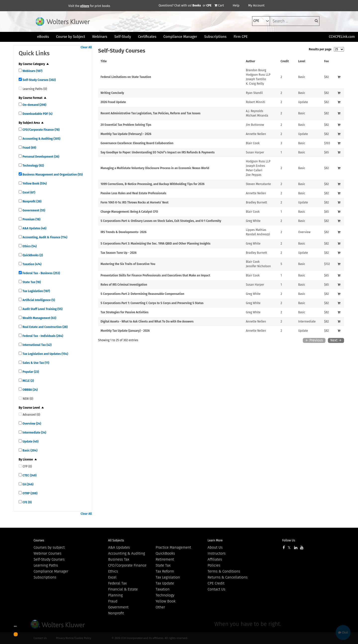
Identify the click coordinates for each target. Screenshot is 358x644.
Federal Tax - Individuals (43, 336)
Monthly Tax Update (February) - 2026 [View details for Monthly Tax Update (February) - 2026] (126, 134)
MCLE (28, 381)
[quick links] (20, 70)
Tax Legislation (36, 291)
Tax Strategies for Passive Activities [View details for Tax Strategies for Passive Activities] (125, 312)
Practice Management (173, 547)
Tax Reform (165, 571)
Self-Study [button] (123, 37)
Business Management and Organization (52, 175)
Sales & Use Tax (36, 363)
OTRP (30, 493)
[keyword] (295, 21)
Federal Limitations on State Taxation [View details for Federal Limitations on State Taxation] (126, 77)
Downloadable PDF (37, 114)
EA (28, 484)
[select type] (261, 21)
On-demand (34, 105)
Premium (31, 219)
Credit (285, 61)
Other (160, 607)
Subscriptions (45, 577)
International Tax (37, 345)
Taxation (32, 264)
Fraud (29, 148)
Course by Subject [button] (71, 37)
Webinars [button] (100, 37)
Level (302, 61)
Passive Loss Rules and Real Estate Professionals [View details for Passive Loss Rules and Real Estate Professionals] (134, 193)
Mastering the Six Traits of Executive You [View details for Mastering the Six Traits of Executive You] (128, 264)
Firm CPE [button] (241, 37)
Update (30, 442)
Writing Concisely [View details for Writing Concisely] (112, 93)
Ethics (29, 246)
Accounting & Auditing (41, 139)
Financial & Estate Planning (123, 592)
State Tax (31, 282)
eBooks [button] (43, 37)
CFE (27, 502)
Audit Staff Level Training (42, 309)
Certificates (147, 37)
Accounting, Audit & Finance (45, 237)
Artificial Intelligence (38, 300)
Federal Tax (117, 583)
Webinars (32, 71)
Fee (327, 61)
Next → (336, 340)
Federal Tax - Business (41, 273)
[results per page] (339, 49)
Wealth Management (39, 318)
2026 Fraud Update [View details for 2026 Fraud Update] (113, 102)
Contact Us (216, 589)
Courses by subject (49, 547)
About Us (215, 547)
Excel (29, 193)
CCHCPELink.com (342, 37)
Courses (39, 540)
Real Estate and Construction (45, 327)
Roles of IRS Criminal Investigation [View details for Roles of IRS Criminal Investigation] (124, 285)
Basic (30, 451)
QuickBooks (32, 255)
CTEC (29, 475)
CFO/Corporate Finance (41, 130)
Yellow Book (34, 184)
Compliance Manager (51, 571)
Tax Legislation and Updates (45, 354)
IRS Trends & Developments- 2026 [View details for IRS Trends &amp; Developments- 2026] (124, 232)
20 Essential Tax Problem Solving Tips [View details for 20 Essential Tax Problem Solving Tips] (126, 125)
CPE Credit (216, 583)
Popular (30, 372)
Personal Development (41, 157)
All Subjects (116, 540)
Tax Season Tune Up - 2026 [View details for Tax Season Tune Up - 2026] (119, 253)
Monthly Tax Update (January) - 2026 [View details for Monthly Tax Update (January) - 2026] (125, 331)
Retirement (165, 559)
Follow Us (289, 540)
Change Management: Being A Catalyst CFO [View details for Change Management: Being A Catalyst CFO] (129, 212)
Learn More (215, 540)
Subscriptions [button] (215, 37)
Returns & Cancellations (228, 577)
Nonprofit (32, 201)
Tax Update (165, 583)
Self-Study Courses (39, 80)
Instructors (217, 553)
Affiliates (215, 559)
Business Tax (119, 559)
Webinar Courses (47, 553)
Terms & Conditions (224, 571)
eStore (85, 6)
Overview (31, 424)
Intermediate (34, 433)
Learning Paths (46, 565)
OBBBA (30, 390)
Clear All (86, 47)
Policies (214, 565)
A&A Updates (34, 228)
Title (104, 61)
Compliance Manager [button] (180, 37)
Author (250, 61)
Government (34, 210)
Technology (33, 166)
